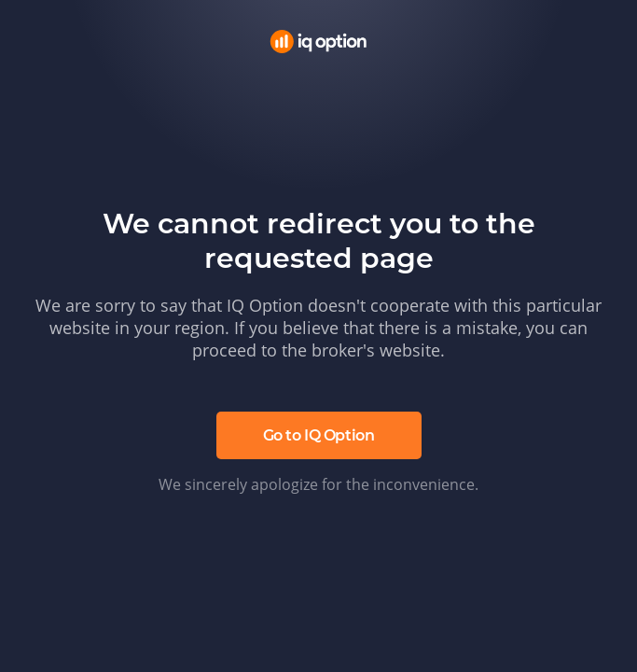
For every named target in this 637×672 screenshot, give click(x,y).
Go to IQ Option (319, 435)
